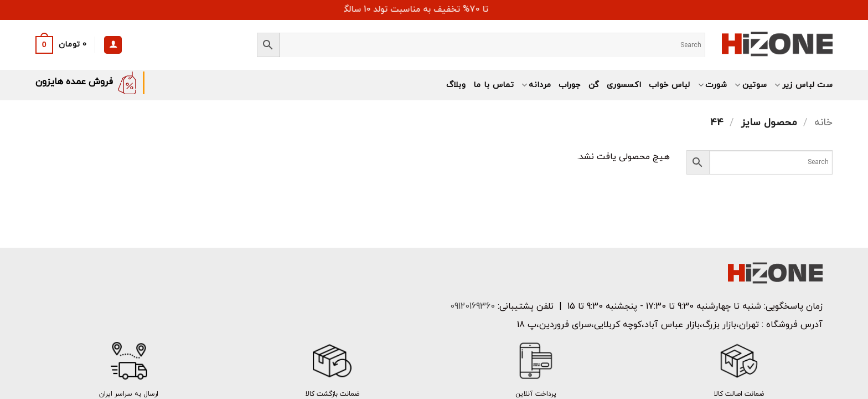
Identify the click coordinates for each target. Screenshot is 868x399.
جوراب (569, 85)
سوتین (751, 85)
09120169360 (471, 306)
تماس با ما (494, 85)
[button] (61, 45)
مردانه (536, 85)
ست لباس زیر (804, 85)
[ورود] (113, 45)
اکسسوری (624, 85)
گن (594, 85)
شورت (713, 85)
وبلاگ (456, 85)
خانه (823, 122)
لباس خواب (670, 85)
